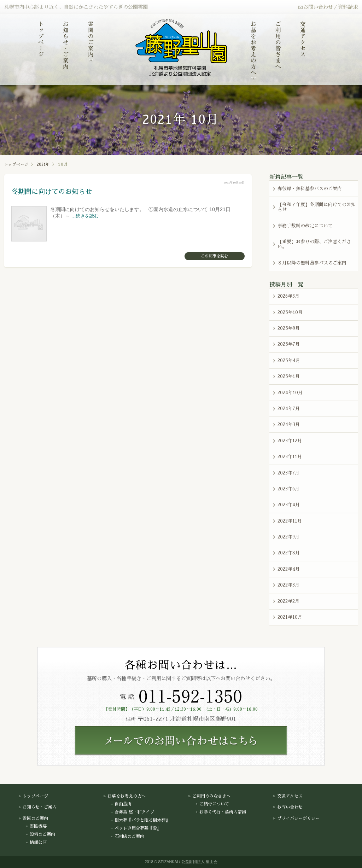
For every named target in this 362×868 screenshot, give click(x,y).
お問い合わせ (288, 807)
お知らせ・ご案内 (37, 807)
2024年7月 (289, 409)
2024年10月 (290, 393)
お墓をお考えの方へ (124, 796)
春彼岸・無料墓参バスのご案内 (310, 188)
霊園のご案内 (33, 819)
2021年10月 (290, 617)
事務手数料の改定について (305, 226)
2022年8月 (289, 553)
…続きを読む (86, 216)
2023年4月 (289, 505)
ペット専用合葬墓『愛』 (136, 828)
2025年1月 (289, 376)
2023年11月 (290, 457)
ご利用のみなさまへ (209, 796)
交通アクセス (288, 796)
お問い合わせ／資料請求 (328, 7)
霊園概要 (36, 826)
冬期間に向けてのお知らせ (58, 191)
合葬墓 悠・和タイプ (132, 812)
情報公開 (36, 843)
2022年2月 (288, 601)
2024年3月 (289, 424)
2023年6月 (288, 489)
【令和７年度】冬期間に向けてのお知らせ (317, 207)
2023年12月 (290, 441)
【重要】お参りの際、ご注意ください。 (314, 244)
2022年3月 (288, 585)
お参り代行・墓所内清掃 (221, 812)
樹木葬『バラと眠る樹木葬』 (140, 820)
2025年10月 (290, 312)
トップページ (18, 164)
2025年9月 (289, 328)
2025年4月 (289, 360)
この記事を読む (214, 256)
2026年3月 (288, 296)
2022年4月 (289, 569)
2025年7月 (289, 344)
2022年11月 (290, 521)
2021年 (48, 164)
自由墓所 (121, 804)
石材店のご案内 (127, 837)
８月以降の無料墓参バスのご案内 (312, 263)
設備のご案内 (40, 834)
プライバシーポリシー (296, 819)
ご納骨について (212, 804)
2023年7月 (288, 473)
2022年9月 (288, 537)
